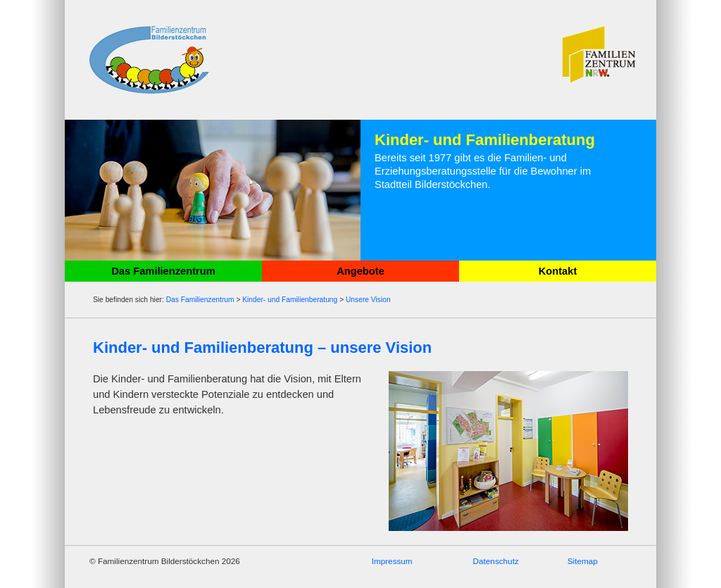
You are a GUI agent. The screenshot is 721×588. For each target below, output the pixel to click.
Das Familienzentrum (163, 271)
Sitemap (583, 561)
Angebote (360, 271)
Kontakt (558, 271)
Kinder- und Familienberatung (290, 300)
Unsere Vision (368, 300)
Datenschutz (496, 561)
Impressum (392, 561)
